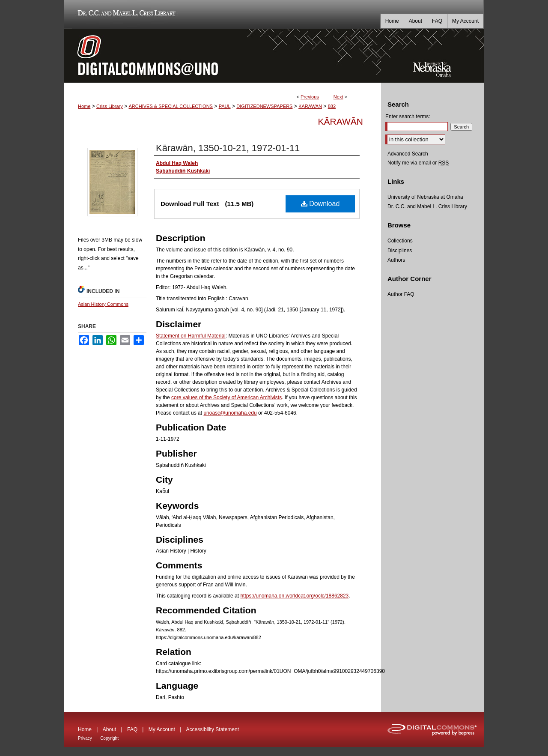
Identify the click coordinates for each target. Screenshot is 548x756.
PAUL (225, 106)
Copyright (109, 738)
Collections (400, 241)
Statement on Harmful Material (191, 336)
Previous (310, 97)
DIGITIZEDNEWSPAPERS (264, 106)
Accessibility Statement (213, 729)
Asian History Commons (103, 304)
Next (338, 97)
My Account (162, 729)
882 (332, 106)
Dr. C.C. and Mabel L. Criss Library (125, 14)
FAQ (132, 729)
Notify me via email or (418, 163)
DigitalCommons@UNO (223, 56)
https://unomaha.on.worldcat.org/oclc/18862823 (294, 596)
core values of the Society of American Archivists (226, 397)
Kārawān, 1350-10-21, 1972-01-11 (228, 148)
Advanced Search (408, 154)
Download (320, 204)
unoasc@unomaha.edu (230, 413)
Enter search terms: (408, 117)
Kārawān (341, 121)
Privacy (85, 738)
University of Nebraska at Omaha (425, 197)
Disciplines (400, 251)
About (109, 729)
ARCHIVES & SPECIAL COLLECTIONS (170, 106)
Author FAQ (401, 294)
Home (84, 106)
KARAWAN (310, 106)
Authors (396, 260)
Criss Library (110, 106)
